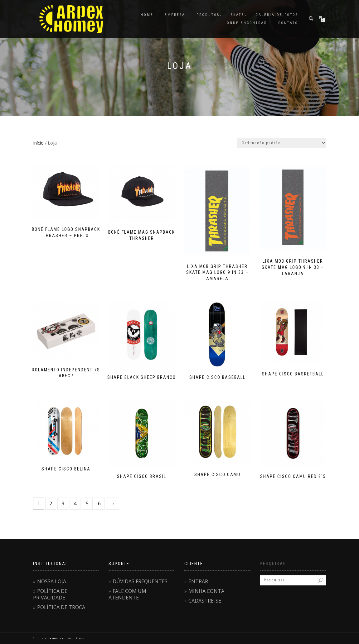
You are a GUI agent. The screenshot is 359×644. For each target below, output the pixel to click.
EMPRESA (175, 15)
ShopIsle (40, 638)
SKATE (238, 15)
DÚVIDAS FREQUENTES (140, 581)
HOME (147, 15)
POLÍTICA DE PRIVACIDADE (50, 594)
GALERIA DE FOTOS (277, 15)
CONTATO (288, 23)
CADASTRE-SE (205, 601)
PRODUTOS (208, 15)
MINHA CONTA (206, 591)
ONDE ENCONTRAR (247, 23)
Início (38, 143)
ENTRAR (198, 581)
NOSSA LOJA (52, 581)
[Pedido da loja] (282, 143)
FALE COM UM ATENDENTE (127, 594)
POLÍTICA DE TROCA (61, 607)
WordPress (76, 638)
